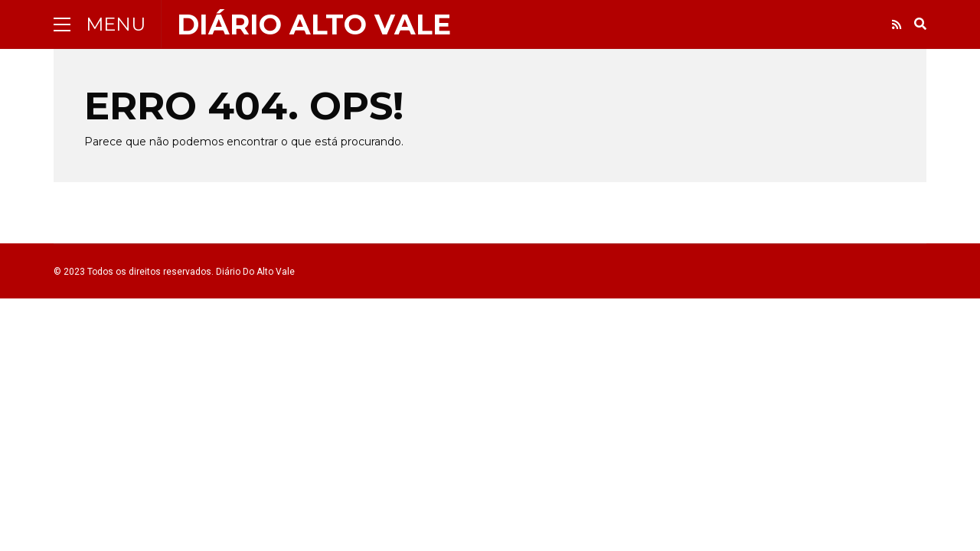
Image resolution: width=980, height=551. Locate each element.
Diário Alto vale (314, 24)
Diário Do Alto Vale (255, 272)
